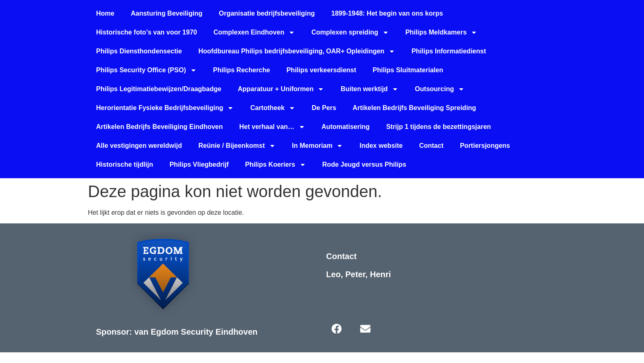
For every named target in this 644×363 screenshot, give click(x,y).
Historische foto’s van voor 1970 (147, 32)
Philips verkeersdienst (321, 70)
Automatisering (346, 127)
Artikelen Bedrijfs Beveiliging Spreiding (415, 108)
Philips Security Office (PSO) (146, 70)
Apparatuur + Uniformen (281, 89)
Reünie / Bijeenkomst (237, 146)
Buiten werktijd (369, 89)
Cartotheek (273, 108)
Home (105, 13)
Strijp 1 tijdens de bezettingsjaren (438, 127)
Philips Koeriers (276, 165)
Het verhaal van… (272, 127)
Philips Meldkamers (441, 32)
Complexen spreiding (350, 32)
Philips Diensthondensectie (139, 51)
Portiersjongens (485, 146)
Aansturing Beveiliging (166, 13)
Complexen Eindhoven (254, 32)
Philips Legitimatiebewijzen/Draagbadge (159, 89)
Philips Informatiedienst (449, 51)
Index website (381, 146)
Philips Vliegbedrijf (199, 164)
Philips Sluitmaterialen (408, 70)
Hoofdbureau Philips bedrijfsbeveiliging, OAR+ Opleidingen (297, 51)
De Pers (324, 108)
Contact (431, 146)
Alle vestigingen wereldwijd (139, 146)
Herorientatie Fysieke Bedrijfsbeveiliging (165, 108)
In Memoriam (318, 146)
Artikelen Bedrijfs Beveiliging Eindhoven (160, 127)
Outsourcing (440, 89)
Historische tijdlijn (125, 164)
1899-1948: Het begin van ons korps (387, 13)
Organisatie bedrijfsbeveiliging (267, 13)
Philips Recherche (242, 70)
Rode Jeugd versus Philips (365, 164)
